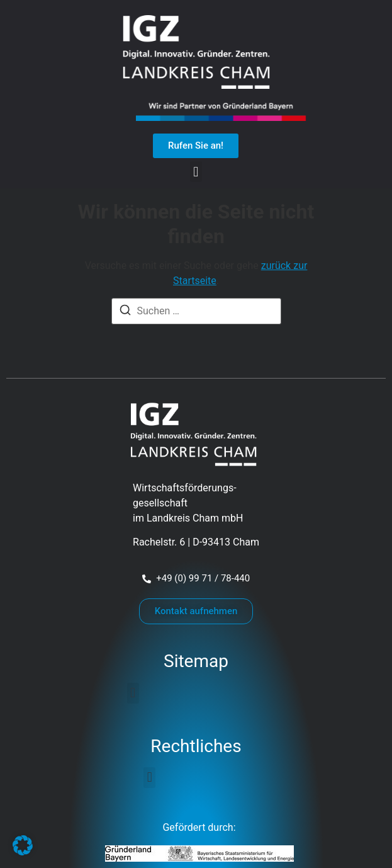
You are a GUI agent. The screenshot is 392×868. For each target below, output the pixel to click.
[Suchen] (125, 312)
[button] (196, 172)
